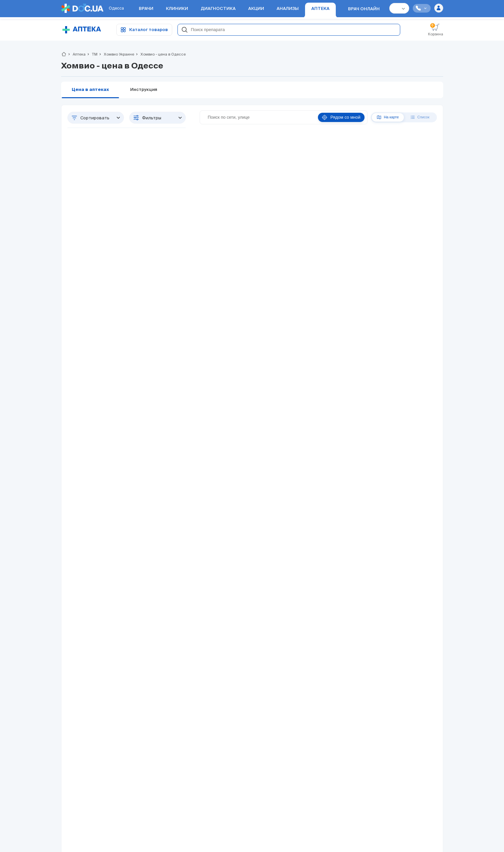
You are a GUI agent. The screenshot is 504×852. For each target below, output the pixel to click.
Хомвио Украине (116, 54)
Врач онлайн (364, 9)
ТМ (92, 54)
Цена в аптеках (90, 90)
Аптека (76, 54)
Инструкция (144, 90)
